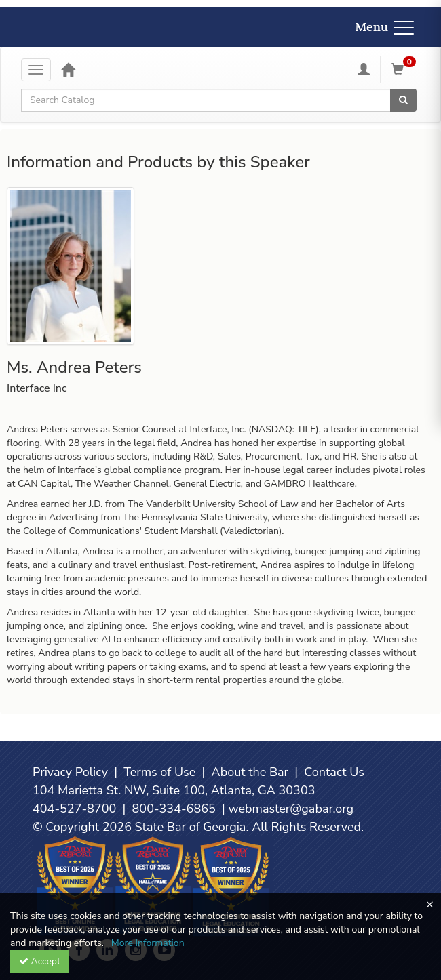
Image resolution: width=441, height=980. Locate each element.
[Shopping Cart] (406, 69)
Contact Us (334, 772)
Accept (40, 961)
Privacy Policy (70, 772)
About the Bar (250, 772)
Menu (384, 27)
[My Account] (364, 69)
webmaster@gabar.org (291, 809)
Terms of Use (159, 772)
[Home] (68, 69)
